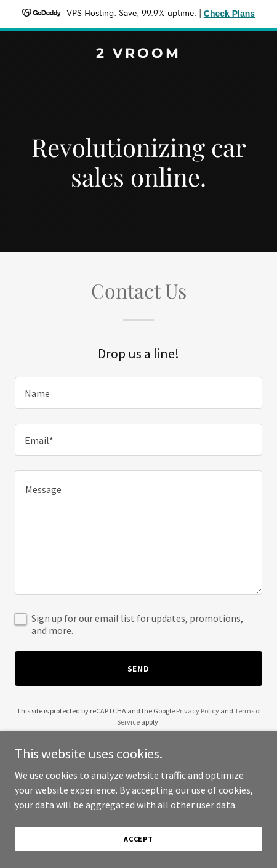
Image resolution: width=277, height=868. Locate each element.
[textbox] (138, 393)
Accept (138, 839)
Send (139, 669)
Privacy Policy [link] (198, 711)
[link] (138, 54)
